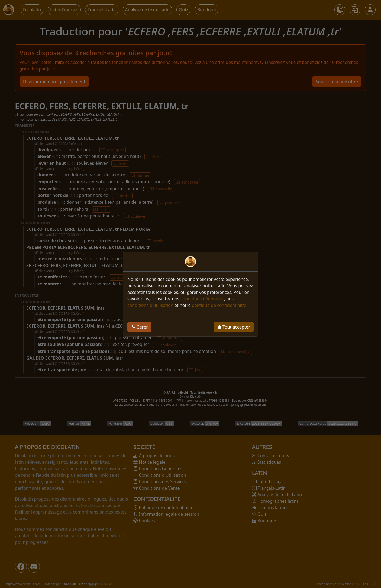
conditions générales (202, 299)
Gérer (139, 327)
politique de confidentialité (219, 305)
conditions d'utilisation (150, 305)
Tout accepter (234, 327)
